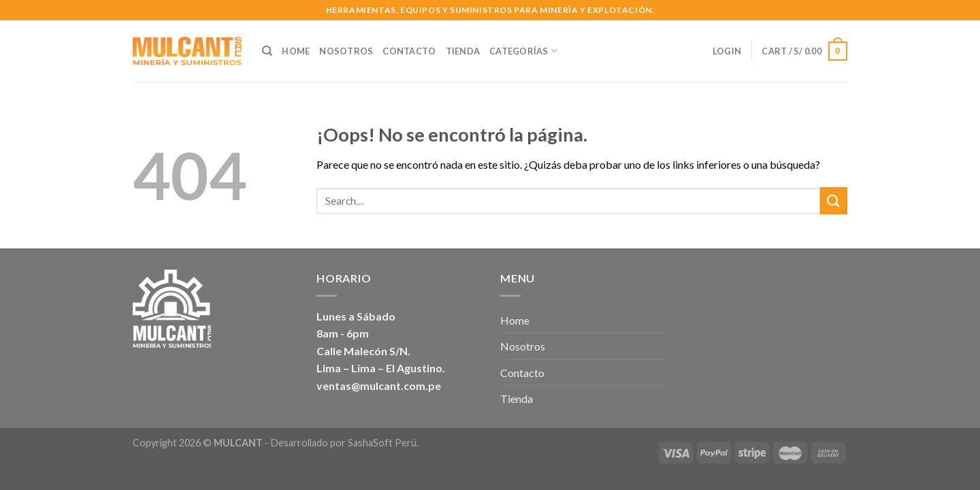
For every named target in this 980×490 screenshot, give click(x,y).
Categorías (523, 51)
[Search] (267, 51)
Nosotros (346, 51)
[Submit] (834, 200)
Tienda (463, 51)
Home (296, 51)
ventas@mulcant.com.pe (379, 386)
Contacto (409, 51)
